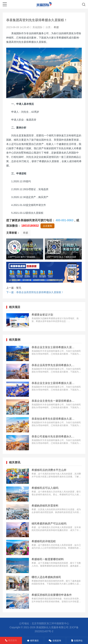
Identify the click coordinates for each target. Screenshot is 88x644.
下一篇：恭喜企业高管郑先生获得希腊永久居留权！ (35, 292)
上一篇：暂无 (14, 288)
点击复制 (47, 226)
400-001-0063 (64, 220)
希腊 (56, 27)
